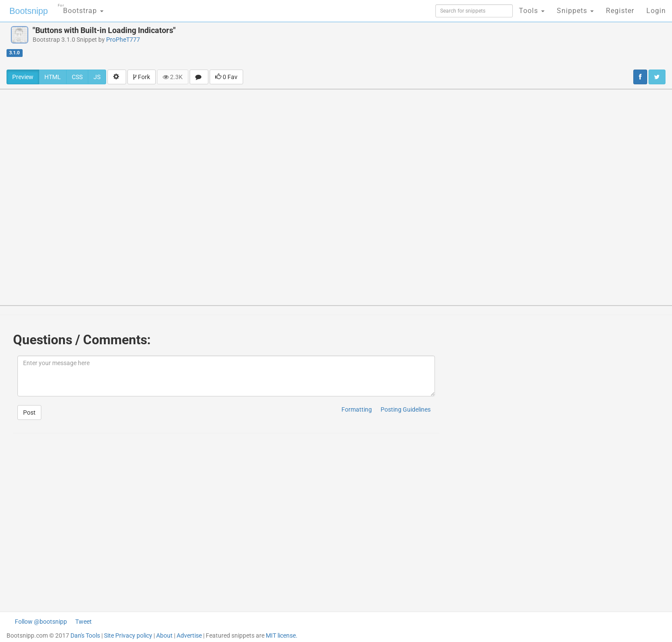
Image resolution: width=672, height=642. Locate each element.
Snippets (575, 11)
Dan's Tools (85, 635)
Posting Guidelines (406, 409)
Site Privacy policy (128, 635)
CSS (77, 77)
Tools (532, 11)
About (164, 635)
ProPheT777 (123, 40)
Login (656, 11)
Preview (23, 77)
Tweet (84, 622)
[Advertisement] (389, 46)
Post (29, 412)
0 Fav (226, 77)
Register (620, 11)
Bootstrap (81, 8)
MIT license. (282, 635)
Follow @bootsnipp (41, 622)
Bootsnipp (28, 11)
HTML (53, 77)
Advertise (189, 635)
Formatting (357, 409)
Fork (142, 77)
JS (97, 77)
